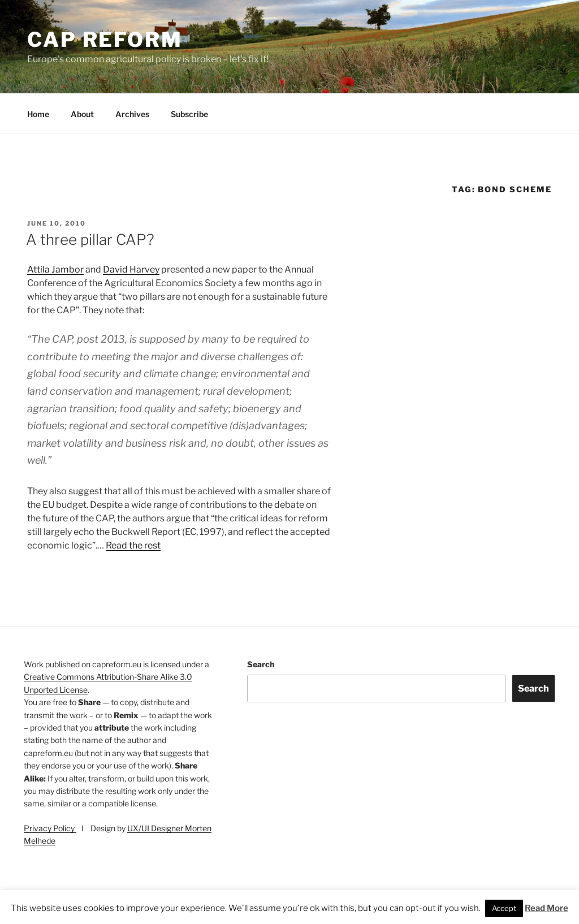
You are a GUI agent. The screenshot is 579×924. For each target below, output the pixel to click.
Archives (132, 114)
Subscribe (189, 114)
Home (38, 114)
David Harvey (131, 269)
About (82, 114)
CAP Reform (105, 40)
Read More (546, 908)
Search (261, 664)
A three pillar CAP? (90, 239)
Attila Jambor (55, 269)
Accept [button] (504, 908)
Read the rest (133, 545)
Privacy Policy (50, 828)
